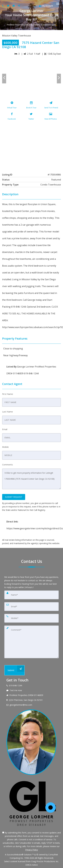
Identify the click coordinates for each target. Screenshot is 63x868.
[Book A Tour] (31, 106)
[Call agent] (3, 6)
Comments (7, 465)
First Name (8, 394)
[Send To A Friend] (51, 106)
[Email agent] (14, 6)
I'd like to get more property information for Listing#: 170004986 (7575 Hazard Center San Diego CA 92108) (31, 479)
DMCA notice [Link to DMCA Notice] (32, 865)
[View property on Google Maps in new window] (31, 146)
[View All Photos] (51, 117)
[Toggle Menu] (58, 4)
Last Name (7, 412)
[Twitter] (31, 117)
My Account (46, 6)
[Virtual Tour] (12, 106)
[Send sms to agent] (8, 6)
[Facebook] (12, 117)
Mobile (5, 447)
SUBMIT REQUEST (14, 497)
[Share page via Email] (19, 6)
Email (5, 429)
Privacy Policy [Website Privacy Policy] (32, 850)
